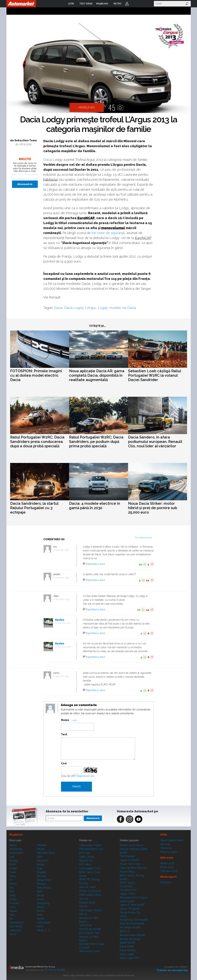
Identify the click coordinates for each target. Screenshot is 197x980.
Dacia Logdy (74, 308)
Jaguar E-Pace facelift (132, 905)
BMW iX (125, 931)
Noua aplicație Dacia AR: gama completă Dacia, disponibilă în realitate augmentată (97, 375)
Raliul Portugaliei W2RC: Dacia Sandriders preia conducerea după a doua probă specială (37, 442)
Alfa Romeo (16, 849)
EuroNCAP (86, 218)
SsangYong (43, 903)
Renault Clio (86, 861)
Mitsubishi (43, 861)
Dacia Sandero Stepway (133, 868)
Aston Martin (16, 853)
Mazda (41, 849)
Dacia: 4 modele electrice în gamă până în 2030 (95, 506)
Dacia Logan (127, 954)
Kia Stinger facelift (130, 927)
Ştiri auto (165, 844)
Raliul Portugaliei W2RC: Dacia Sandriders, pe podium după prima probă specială (96, 442)
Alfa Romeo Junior (90, 951)
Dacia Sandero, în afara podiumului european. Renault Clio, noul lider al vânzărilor (155, 442)
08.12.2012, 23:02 (64, 647)
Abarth (13, 845)
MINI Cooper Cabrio (90, 895)
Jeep (12, 915)
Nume (65, 720)
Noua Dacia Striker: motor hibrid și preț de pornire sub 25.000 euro (153, 508)
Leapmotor (15, 930)
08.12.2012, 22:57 (64, 623)
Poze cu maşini (169, 852)
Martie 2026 (167, 867)
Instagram (130, 819)
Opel (40, 868)
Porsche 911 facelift (90, 929)
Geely (13, 895)
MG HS (83, 906)
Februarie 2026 (169, 871)
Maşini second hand (172, 840)
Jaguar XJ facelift (130, 860)
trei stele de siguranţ (107, 233)
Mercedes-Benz (46, 853)
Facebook (121, 819)
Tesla (40, 915)
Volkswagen (44, 922)
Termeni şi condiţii (55, 970)
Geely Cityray (87, 857)
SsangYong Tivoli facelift (134, 920)
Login (127, 4)
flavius (60, 620)
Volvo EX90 (86, 925)
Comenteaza (145, 538)
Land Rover (16, 926)
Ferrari (13, 884)
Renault (41, 884)
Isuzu (12, 907)
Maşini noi (16, 835)
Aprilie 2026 (167, 863)
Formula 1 (166, 882)
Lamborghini (16, 922)
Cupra (13, 872)
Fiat (11, 888)
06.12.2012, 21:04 (62, 578)
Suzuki (41, 911)
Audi (12, 857)
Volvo (40, 926)
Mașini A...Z (43, 930)
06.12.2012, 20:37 (62, 550)
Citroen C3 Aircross (90, 891)
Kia (11, 919)
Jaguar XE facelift (130, 909)
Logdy (103, 308)
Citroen (13, 868)
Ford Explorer (127, 856)
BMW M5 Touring (89, 879)
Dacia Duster (127, 946)
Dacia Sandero (128, 950)
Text (64, 734)
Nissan (41, 864)
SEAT (40, 891)
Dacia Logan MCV (130, 958)
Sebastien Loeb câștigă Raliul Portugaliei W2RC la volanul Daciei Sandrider (155, 375)
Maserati (42, 845)
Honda (13, 899)
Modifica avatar (50, 709)
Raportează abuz (96, 564)
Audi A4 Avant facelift (132, 924)
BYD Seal (85, 853)
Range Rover (44, 880)
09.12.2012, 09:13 (62, 676)
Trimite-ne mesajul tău (172, 970)
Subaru (41, 907)
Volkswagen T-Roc (90, 868)
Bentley (14, 861)
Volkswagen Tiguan (90, 845)
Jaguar (13, 911)
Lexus (13, 934)
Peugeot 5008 (87, 903)
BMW (13, 864)
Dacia (48, 160)
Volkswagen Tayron (90, 910)
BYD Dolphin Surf (89, 933)
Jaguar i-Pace (128, 894)
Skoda (40, 895)
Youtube (139, 819)
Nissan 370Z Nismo (131, 845)
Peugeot (41, 872)
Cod (64, 763)
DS (11, 880)
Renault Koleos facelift (132, 935)
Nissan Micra (127, 872)
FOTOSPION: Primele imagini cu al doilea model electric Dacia (36, 375)
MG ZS (83, 914)
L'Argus (91, 308)
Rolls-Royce (44, 888)
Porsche (41, 876)
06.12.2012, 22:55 (62, 599)
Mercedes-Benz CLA (91, 849)
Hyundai (14, 903)
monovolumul (113, 228)
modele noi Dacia (123, 308)
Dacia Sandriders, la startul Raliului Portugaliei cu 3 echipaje (34, 508)
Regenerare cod (85, 776)
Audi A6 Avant (87, 887)
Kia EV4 (84, 883)
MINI (40, 857)
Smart (40, 899)
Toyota (41, 919)
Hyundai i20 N (128, 890)
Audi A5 (84, 899)
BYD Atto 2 (86, 864)
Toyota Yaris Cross (130, 864)
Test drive (166, 848)
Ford (12, 891)
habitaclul (50, 179)
